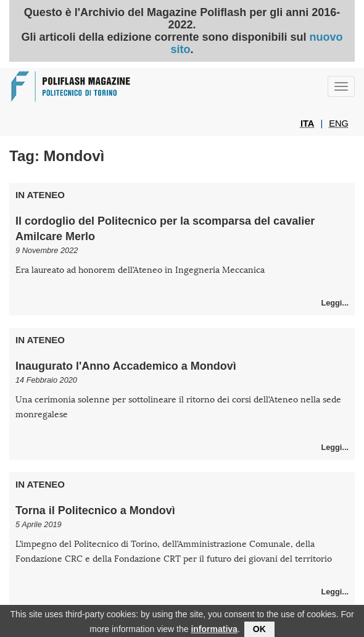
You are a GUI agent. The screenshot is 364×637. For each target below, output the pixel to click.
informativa (214, 630)
